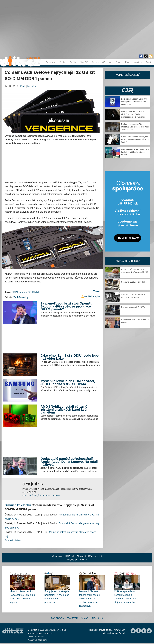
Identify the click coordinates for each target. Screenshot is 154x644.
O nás (85, 618)
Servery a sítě (99, 62)
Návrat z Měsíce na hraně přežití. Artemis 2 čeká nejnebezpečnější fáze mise (133, 114)
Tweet (96, 291)
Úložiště (84, 62)
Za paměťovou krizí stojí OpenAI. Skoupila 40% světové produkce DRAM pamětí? (66, 306)
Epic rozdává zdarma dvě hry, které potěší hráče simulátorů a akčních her (135, 102)
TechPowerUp (21, 297)
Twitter (73, 618)
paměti (23, 292)
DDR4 (15, 292)
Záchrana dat (96, 556)
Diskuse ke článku (18, 505)
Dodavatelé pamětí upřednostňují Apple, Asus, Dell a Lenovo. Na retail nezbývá (69, 462)
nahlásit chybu (92, 296)
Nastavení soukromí (37, 640)
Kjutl (23, 86)
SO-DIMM (33, 292)
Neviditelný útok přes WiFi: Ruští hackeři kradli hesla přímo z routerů (135, 152)
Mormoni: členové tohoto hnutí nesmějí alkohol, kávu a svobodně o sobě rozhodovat (90, 599)
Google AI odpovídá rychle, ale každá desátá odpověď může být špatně (135, 139)
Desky (62, 62)
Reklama (97, 618)
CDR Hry (128, 91)
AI (110, 62)
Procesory (50, 62)
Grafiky (73, 62)
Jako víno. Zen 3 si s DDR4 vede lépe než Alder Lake (69, 357)
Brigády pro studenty (77, 559)
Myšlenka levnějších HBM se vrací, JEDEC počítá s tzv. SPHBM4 (68, 383)
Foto (127, 62)
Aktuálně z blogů (128, 261)
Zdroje (149, 62)
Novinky (32, 86)
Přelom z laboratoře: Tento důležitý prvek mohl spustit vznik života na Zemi (135, 127)
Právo (118, 62)
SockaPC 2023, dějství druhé (134, 282)
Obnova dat (82, 556)
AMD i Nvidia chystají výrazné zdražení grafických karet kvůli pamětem (64, 409)
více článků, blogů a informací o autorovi (41, 496)
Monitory (138, 62)
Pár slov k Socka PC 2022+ (133, 307)
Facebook (58, 618)
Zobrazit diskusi (13, 540)
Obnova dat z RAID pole (64, 556)
